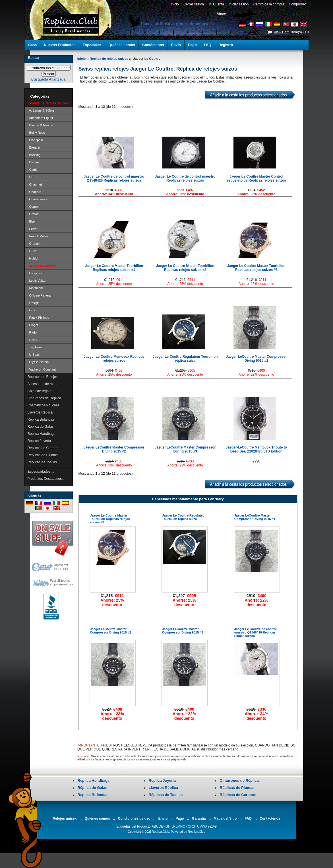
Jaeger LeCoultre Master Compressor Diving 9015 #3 (185, 449)
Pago (192, 45)
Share (221, 14)
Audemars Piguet (40, 118)
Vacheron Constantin (43, 369)
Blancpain (35, 140)
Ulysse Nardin (38, 362)
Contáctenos (153, 45)
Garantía (199, 818)
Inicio (175, 4)
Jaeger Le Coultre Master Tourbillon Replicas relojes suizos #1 (114, 268)
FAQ (208, 45)
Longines (35, 273)
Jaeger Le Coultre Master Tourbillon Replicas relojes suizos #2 (185, 268)
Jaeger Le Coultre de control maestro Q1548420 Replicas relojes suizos (114, 178)
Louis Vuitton (37, 281)
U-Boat (33, 355)
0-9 (214, 826)
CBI (31, 177)
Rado (32, 332)
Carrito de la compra (269, 4)
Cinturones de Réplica (44, 398)
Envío (176, 45)
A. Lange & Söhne (41, 110)
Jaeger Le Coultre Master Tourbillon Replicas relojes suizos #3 (256, 268)
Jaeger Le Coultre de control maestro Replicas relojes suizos (185, 178)
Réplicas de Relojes (43, 377)
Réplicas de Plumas (43, 455)
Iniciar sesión (239, 4)
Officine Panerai (40, 295)
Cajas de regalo (40, 391)
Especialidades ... (41, 472)
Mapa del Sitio (225, 818)
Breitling (34, 155)
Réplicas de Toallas (42, 462)
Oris (31, 310)
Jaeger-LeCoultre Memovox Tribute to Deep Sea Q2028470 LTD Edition (256, 449)
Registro (226, 45)
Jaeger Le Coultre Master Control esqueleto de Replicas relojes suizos (256, 178)
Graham (34, 244)
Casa (32, 45)
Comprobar (297, 4)
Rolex (32, 340)
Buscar (34, 58)
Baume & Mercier (41, 125)
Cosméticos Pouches (44, 405)
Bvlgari (33, 162)
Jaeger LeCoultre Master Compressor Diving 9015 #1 (256, 359)
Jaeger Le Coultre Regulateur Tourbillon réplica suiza (185, 359)
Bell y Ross (36, 133)
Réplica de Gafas (41, 427)
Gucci (32, 251)
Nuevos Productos (60, 45)
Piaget (33, 325)
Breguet (34, 147)
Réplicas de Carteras (44, 448)
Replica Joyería (39, 441)
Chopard (34, 192)
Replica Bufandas (41, 419)
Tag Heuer (36, 347)
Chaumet (35, 184)
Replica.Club (160, 832)
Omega (34, 303)
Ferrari (33, 229)
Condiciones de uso (134, 818)
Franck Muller (38, 236)
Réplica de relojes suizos (109, 59)
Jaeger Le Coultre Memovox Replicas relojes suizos (114, 359)
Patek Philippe (38, 318)
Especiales (92, 45)
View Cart (281, 32)
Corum (33, 207)
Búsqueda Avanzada (48, 79)
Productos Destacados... (46, 479)
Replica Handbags (42, 434)
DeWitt (33, 214)
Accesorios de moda (43, 384)
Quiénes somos (122, 45)
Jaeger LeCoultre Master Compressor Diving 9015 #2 (114, 449)
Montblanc (36, 288)
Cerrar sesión (194, 4)
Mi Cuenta (216, 4)
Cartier (33, 170)
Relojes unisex (65, 818)
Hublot (33, 258)
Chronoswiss (37, 199)
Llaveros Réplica (40, 412)
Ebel (32, 221)
